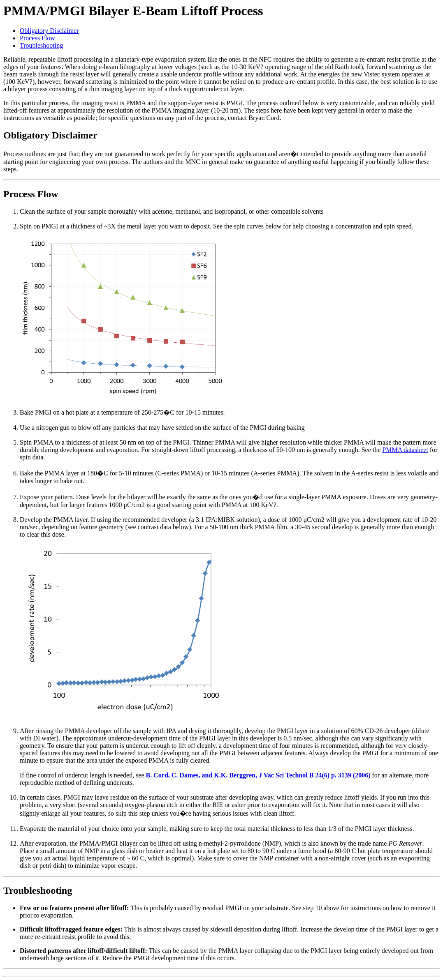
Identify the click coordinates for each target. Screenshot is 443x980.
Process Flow (37, 38)
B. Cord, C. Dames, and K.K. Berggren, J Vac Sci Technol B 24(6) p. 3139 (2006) (258, 775)
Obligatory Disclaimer (49, 31)
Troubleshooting (41, 45)
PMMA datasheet (405, 450)
